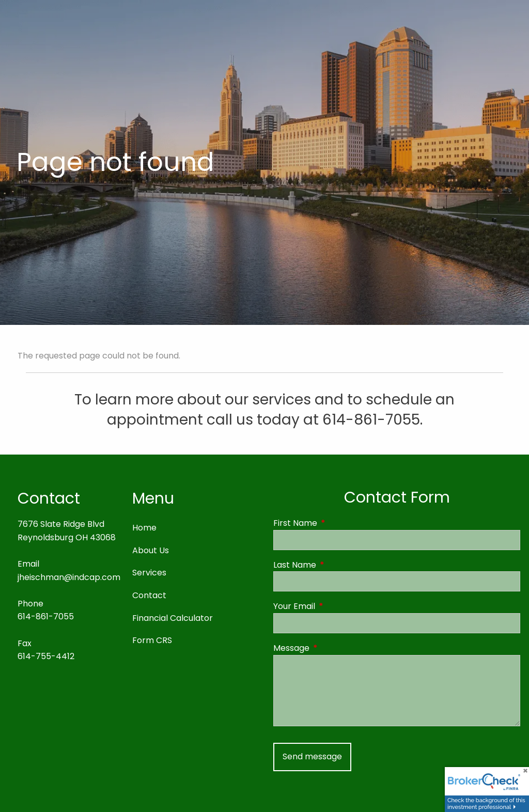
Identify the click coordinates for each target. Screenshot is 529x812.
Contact (149, 595)
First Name (337, 523)
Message (333, 648)
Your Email (336, 606)
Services (149, 573)
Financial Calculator (173, 618)
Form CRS (152, 640)
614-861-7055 (46, 616)
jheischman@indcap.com (69, 577)
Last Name (336, 565)
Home (144, 528)
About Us (151, 550)
